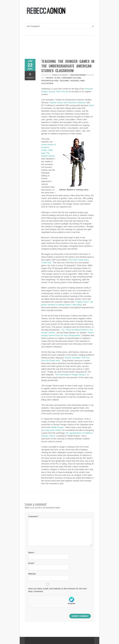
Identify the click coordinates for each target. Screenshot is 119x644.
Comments (30, 75)
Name (32, 553)
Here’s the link (62, 92)
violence (75, 81)
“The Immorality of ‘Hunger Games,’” (71, 375)
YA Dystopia (47, 83)
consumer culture (71, 78)
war (83, 81)
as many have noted (51, 430)
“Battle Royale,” (58, 427)
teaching (64, 81)
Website (32, 574)
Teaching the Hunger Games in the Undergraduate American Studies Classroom (68, 66)
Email (31, 563)
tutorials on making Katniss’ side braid (64, 305)
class (57, 78)
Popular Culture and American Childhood (67, 103)
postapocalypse (50, 81)
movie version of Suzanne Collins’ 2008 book (48, 150)
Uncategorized (78, 75)
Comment (33, 516)
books (50, 78)
